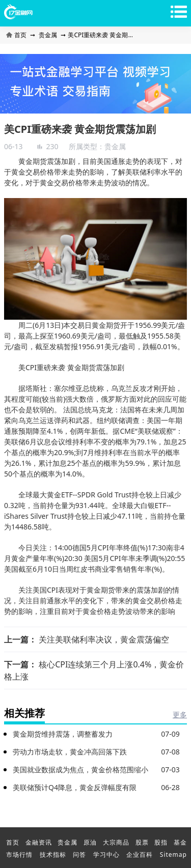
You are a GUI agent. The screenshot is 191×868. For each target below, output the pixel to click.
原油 (90, 842)
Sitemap (173, 855)
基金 (180, 842)
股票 (142, 842)
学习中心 (106, 855)
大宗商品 (116, 842)
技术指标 (53, 855)
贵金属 (48, 35)
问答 (79, 855)
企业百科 (140, 855)
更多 (180, 715)
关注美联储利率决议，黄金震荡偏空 (104, 639)
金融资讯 (39, 842)
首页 (17, 35)
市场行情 (19, 855)
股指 (161, 842)
